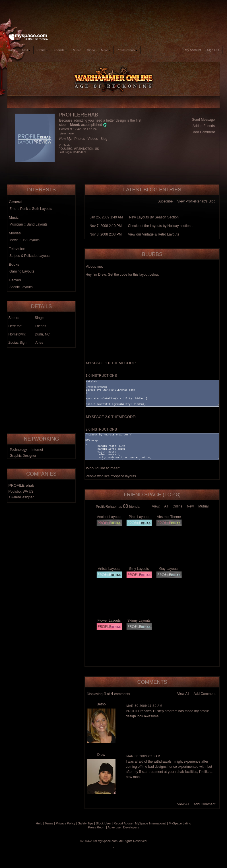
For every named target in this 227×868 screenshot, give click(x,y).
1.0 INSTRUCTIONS (101, 376)
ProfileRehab (127, 50)
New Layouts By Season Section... (155, 217)
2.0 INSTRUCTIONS (101, 429)
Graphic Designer (23, 456)
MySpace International (151, 823)
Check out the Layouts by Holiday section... (161, 226)
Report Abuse (123, 823)
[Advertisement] (113, 16)
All (166, 506)
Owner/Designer (21, 497)
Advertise (114, 827)
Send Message (203, 120)
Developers (131, 827)
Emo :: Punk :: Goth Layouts (31, 209)
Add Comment (204, 132)
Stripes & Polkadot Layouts (30, 256)
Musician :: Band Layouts (28, 224)
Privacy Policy (65, 823)
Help (39, 823)
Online (177, 506)
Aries (39, 343)
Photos (80, 139)
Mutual (203, 506)
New (190, 506)
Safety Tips (86, 823)
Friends (60, 50)
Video (91, 50)
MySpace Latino (180, 823)
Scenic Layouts (21, 287)
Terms (49, 823)
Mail (26, 50)
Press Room (97, 827)
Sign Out (213, 50)
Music (77, 50)
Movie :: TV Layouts (24, 240)
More (106, 50)
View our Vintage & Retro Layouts (154, 234)
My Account (193, 50)
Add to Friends (204, 126)
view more (67, 133)
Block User (103, 823)
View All (183, 694)
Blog (104, 139)
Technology (18, 450)
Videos (93, 139)
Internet (37, 450)
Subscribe (165, 201)
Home (12, 50)
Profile (42, 50)
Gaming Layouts (22, 271)
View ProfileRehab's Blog (196, 201)
